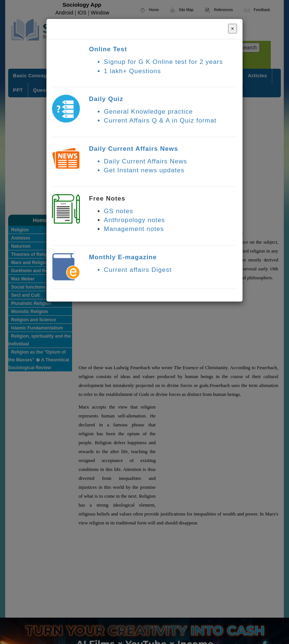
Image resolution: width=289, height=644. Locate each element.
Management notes (134, 229)
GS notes (119, 211)
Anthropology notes (135, 220)
